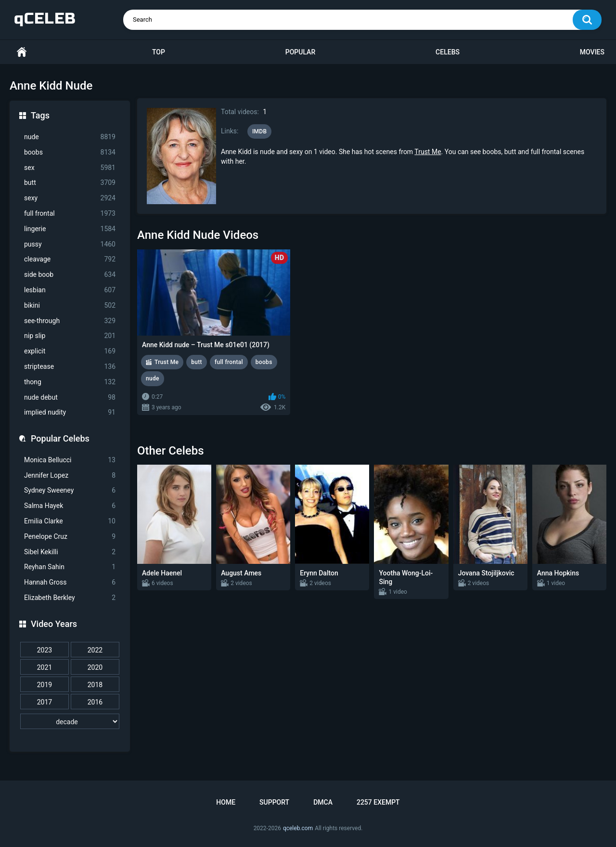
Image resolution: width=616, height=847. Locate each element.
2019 (45, 685)
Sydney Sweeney (70, 490)
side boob (70, 275)
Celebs (448, 52)
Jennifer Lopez (70, 476)
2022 (95, 650)
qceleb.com (298, 828)
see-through (70, 321)
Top (159, 52)
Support (274, 802)
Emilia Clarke (70, 521)
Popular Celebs (60, 438)
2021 (45, 667)
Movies (592, 52)
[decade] (70, 721)
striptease (70, 367)
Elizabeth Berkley (70, 598)
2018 (95, 685)
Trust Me (428, 152)
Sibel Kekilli (70, 552)
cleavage (70, 259)
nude (70, 137)
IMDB (260, 131)
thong (70, 382)
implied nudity (70, 412)
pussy (70, 244)
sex (70, 168)
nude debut (70, 397)
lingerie (70, 229)
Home (22, 52)
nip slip (70, 336)
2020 (95, 667)
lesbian (70, 290)
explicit (70, 351)
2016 (95, 702)
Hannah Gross (70, 582)
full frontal (70, 214)
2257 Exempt (378, 802)
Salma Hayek (70, 506)
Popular (300, 52)
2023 (45, 650)
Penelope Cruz (70, 537)
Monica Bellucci (70, 460)
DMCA (323, 802)
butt (70, 183)
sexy (70, 198)
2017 (45, 702)
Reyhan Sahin (70, 567)
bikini (70, 306)
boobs (70, 152)
